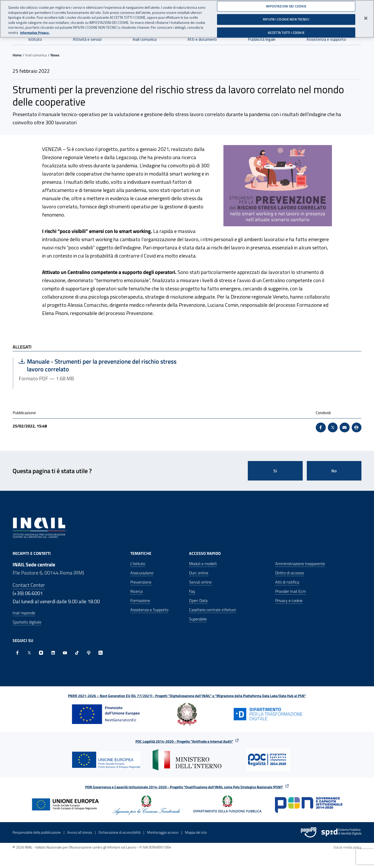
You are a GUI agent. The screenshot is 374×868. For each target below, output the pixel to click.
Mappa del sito (196, 832)
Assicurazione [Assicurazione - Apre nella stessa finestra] (142, 573)
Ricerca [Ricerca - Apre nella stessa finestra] (136, 591)
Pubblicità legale (262, 39)
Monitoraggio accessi (163, 832)
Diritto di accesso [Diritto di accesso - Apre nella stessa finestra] (290, 573)
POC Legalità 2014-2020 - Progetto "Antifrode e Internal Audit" (184, 741)
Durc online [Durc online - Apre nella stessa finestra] (199, 573)
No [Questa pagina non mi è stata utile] (334, 471)
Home (17, 55)
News (55, 55)
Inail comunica (145, 39)
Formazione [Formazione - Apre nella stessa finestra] (140, 600)
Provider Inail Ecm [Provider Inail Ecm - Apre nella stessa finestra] (291, 591)
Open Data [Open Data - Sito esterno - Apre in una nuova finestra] (198, 600)
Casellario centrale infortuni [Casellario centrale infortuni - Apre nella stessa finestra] (213, 610)
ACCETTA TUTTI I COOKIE (286, 31)
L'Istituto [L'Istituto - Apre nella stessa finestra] (138, 564)
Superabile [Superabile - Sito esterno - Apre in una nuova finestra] (198, 619)
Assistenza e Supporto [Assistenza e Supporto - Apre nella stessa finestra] (149, 610)
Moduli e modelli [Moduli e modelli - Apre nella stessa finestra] (203, 564)
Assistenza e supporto (326, 39)
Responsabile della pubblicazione (37, 832)
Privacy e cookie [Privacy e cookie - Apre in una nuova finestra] (289, 600)
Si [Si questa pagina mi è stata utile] (275, 471)
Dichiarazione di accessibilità (120, 832)
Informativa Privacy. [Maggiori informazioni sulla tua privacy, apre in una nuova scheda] (35, 31)
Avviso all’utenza (80, 832)
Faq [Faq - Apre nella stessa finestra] (192, 591)
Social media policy (347, 847)
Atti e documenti (202, 39)
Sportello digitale (27, 622)
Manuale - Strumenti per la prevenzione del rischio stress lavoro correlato (98, 365)
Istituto (35, 39)
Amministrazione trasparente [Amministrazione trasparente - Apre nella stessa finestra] (300, 564)
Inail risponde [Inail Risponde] (24, 613)
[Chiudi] (366, 16)
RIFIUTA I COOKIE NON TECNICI (286, 18)
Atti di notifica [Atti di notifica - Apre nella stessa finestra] (287, 582)
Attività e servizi (87, 39)
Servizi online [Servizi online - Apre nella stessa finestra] (200, 582)
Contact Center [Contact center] (29, 585)
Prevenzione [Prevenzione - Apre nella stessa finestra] (141, 582)
